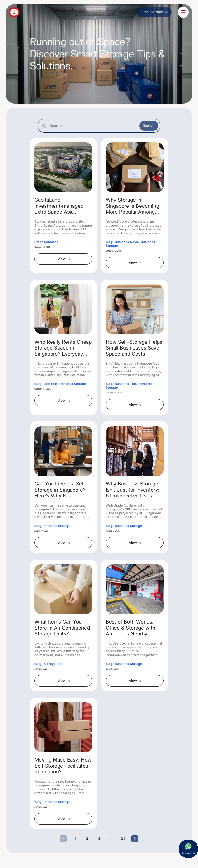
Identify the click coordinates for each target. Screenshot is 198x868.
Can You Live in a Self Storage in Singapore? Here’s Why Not (60, 490)
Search (149, 126)
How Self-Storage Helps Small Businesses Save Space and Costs (134, 349)
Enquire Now (154, 13)
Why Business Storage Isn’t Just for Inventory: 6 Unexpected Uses (133, 490)
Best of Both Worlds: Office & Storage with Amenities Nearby (131, 628)
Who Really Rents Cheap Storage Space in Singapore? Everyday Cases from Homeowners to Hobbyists (63, 349)
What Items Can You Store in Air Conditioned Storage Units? (62, 628)
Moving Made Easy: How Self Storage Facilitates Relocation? (63, 766)
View (64, 259)
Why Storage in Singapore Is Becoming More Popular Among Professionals (132, 207)
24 (123, 839)
